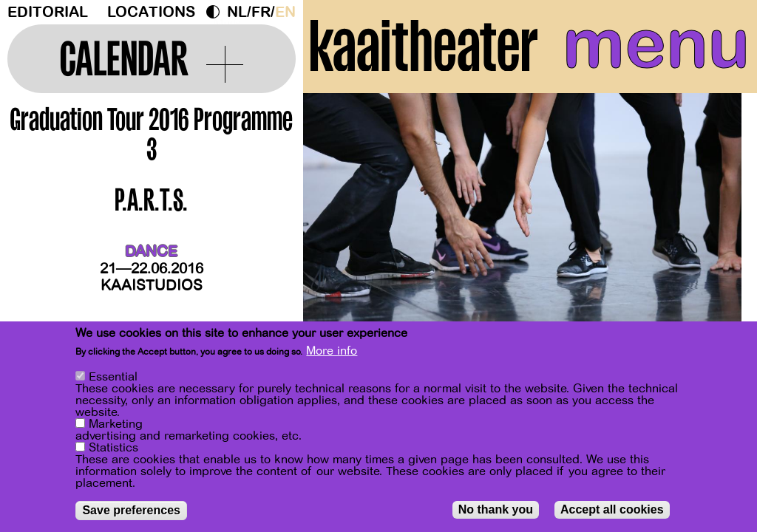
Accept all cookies (612, 511)
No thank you (496, 511)
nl (237, 12)
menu (656, 44)
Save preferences (131, 512)
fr (261, 12)
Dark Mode (217, 12)
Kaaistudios (152, 286)
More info (332, 352)
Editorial (48, 12)
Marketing (116, 426)
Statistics (113, 449)
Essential (113, 378)
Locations (151, 12)
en (285, 12)
